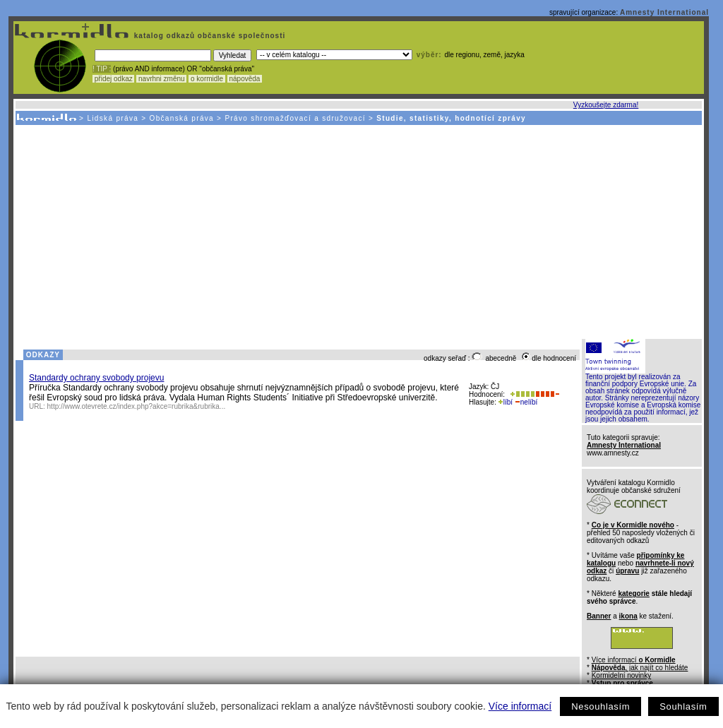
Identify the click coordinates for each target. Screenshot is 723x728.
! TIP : (102, 69)
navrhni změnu (161, 79)
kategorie (633, 593)
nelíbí (526, 402)
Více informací (520, 706)
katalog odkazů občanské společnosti (208, 36)
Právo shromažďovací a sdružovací (295, 118)
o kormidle (207, 79)
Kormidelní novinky (621, 675)
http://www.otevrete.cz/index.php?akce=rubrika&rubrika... (137, 406)
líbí (506, 402)
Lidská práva (113, 118)
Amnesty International (664, 12)
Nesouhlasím (600, 706)
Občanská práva (182, 118)
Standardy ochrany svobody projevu (96, 378)
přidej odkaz (113, 79)
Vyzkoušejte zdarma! (606, 105)
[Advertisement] (358, 231)
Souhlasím (683, 706)
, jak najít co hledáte (640, 668)
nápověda (245, 79)
